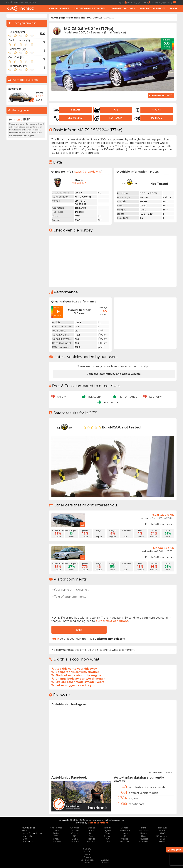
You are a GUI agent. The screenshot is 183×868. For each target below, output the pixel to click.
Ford (92, 833)
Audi (56, 830)
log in (55, 639)
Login (122, 2)
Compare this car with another (77, 672)
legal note (19, 2)
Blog (173, 8)
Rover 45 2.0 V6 (162, 515)
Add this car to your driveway (76, 669)
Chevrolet (56, 841)
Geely (92, 836)
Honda (92, 839)
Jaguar (107, 830)
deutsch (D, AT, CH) (139, 2)
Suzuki (87, 851)
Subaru (87, 849)
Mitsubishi (143, 830)
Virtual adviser (59, 8)
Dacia (75, 839)
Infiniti (107, 828)
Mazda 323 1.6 (164, 548)
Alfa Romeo (56, 828)
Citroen (75, 830)
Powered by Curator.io (160, 772)
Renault (162, 828)
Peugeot (143, 839)
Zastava (105, 860)
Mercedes (125, 841)
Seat (162, 839)
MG (89, 18)
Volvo (87, 863)
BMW (56, 833)
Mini (143, 828)
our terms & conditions (112, 621)
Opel (144, 836)
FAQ (25, 839)
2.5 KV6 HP (79, 183)
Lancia (125, 828)
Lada (107, 841)
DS (75, 836)
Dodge (92, 828)
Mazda (125, 839)
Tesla (87, 854)
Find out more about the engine (78, 675)
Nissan (143, 833)
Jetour (107, 836)
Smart (162, 841)
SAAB (162, 833)
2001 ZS (98, 18)
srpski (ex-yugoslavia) (164, 2)
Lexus (125, 833)
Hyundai (91, 841)
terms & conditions (32, 833)
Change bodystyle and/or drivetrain (80, 679)
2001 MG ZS (15, 89)
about (9, 2)
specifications (76, 18)
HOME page (58, 18)
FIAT (92, 830)
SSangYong (162, 836)
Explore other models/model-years (80, 682)
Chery (56, 839)
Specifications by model (90, 8)
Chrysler (75, 828)
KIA (107, 839)
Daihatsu (75, 841)
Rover (162, 830)
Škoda (105, 863)
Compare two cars (123, 8)
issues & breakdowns (87, 172)
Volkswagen (87, 860)
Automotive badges (152, 8)
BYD (56, 836)
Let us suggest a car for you (75, 685)
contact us (30, 2)
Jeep (107, 833)
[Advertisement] (27, 197)
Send (79, 630)
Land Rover (125, 830)
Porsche (144, 841)
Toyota (87, 857)
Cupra (75, 833)
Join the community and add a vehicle (114, 374)
